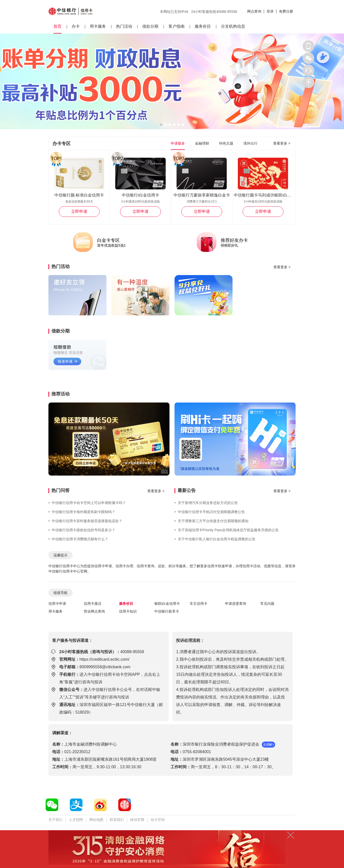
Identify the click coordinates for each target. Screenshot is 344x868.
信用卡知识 (128, 611)
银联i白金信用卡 (167, 604)
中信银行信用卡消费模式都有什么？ (78, 539)
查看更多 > (282, 143)
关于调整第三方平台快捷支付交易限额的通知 (211, 521)
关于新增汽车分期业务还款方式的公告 (206, 503)
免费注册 (286, 11)
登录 (270, 11)
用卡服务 (98, 26)
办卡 (76, 26)
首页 (58, 26)
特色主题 (226, 143)
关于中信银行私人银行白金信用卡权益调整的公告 (215, 539)
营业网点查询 (94, 611)
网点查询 (254, 11)
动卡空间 (158, 820)
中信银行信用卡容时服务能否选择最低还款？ (85, 521)
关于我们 (55, 820)
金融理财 (202, 143)
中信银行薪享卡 (167, 611)
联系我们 (117, 820)
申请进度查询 (236, 604)
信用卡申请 (57, 604)
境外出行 (250, 143)
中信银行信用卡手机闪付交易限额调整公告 (210, 512)
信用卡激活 (93, 604)
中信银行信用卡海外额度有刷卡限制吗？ (82, 512)
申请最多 (178, 143)
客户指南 (177, 26)
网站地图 (96, 820)
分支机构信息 (233, 26)
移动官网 (137, 820)
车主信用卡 (198, 604)
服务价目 (203, 26)
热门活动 (124, 26)
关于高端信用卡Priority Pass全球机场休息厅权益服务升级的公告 (227, 530)
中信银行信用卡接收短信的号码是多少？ (82, 530)
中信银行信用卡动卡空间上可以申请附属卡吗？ (87, 503)
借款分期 (150, 26)
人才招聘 (76, 820)
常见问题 (267, 604)
